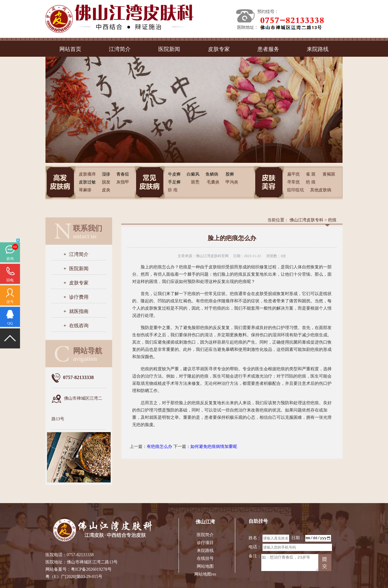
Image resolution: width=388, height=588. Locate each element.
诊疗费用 (79, 297)
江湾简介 (120, 49)
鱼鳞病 (212, 174)
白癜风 (193, 174)
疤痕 (332, 220)
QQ (10, 323)
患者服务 (268, 49)
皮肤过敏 (87, 182)
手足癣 (174, 182)
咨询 (10, 259)
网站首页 (70, 49)
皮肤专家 (219, 49)
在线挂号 (205, 558)
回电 (10, 280)
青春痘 (123, 174)
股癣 (230, 174)
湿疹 (106, 174)
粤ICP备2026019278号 (91, 569)
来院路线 (318, 49)
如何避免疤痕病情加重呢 (214, 447)
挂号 (10, 302)
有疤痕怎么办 (159, 447)
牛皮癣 (174, 174)
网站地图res (205, 574)
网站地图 (205, 566)
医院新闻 (169, 49)
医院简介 (205, 535)
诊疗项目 (205, 543)
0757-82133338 (80, 555)
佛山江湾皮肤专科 (306, 220)
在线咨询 (79, 326)
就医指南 (79, 311)
